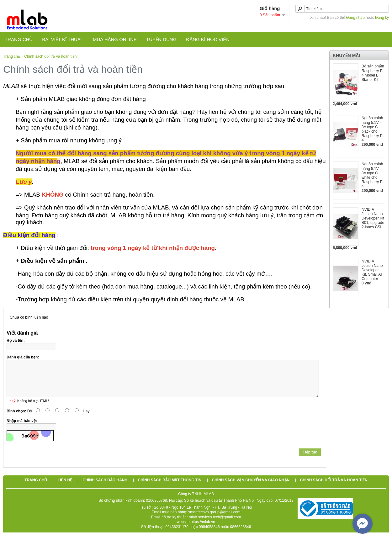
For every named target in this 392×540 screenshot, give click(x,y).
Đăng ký (382, 18)
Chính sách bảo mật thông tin (170, 488)
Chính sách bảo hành (105, 488)
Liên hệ (65, 488)
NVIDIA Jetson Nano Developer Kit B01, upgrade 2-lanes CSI (373, 218)
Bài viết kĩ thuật (63, 39)
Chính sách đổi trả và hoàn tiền (50, 56)
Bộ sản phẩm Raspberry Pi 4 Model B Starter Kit (373, 73)
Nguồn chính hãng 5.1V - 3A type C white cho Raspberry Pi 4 (372, 175)
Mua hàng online (115, 39)
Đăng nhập (355, 18)
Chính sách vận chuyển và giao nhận (251, 488)
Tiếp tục (310, 460)
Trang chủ (19, 39)
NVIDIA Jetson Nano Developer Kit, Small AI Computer (372, 270)
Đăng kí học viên (208, 39)
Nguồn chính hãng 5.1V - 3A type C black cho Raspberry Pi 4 (372, 129)
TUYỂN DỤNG (161, 39)
